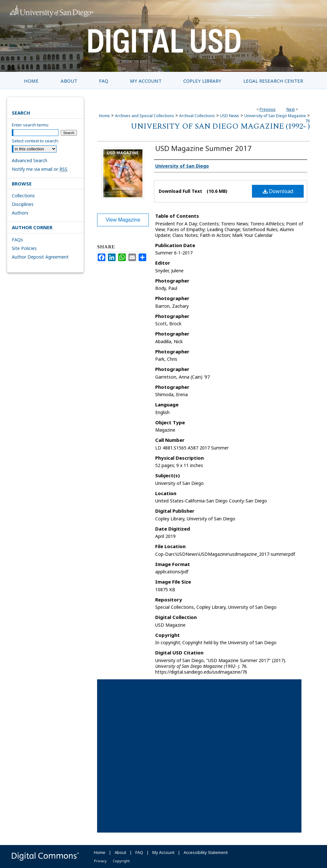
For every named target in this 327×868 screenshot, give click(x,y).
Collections (23, 196)
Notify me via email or (40, 169)
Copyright (121, 861)
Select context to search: (35, 141)
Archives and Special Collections (144, 116)
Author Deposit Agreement (40, 257)
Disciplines (23, 204)
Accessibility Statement (206, 852)
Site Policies (24, 248)
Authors (20, 213)
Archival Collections (197, 116)
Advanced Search (30, 160)
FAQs (17, 240)
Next (291, 109)
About (120, 852)
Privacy (100, 861)
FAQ (139, 852)
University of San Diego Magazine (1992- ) (220, 126)
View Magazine (123, 220)
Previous (268, 109)
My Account (163, 852)
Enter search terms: (30, 125)
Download (278, 191)
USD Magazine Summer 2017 (203, 148)
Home (104, 116)
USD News (230, 116)
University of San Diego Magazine (275, 116)
